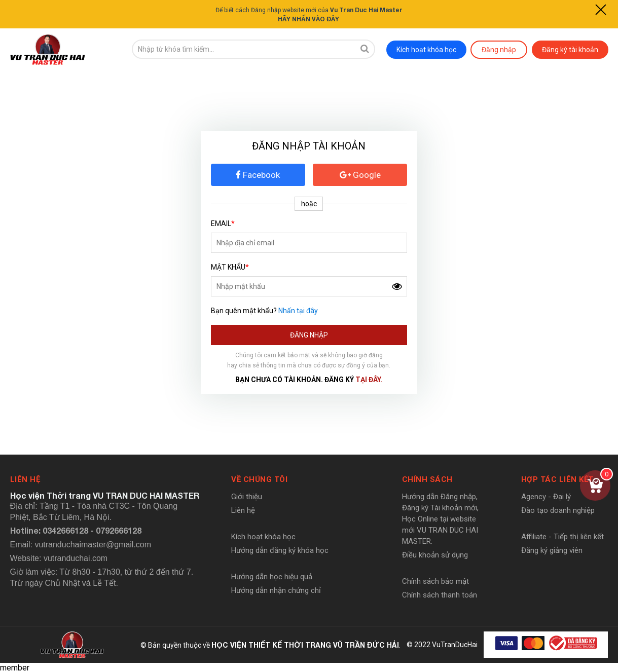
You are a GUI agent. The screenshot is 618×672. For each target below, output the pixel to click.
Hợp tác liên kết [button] (557, 479)
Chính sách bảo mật (435, 581)
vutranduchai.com (76, 558)
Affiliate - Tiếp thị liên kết (562, 536)
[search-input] (243, 49)
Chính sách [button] (427, 479)
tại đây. (369, 379)
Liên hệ (243, 510)
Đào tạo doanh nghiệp (558, 510)
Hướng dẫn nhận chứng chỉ (276, 590)
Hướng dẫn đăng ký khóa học (280, 550)
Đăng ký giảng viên (552, 550)
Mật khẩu (230, 267)
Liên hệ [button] (25, 479)
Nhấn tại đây (298, 310)
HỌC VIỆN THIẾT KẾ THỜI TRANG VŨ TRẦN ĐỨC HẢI (305, 644)
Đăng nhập (499, 49)
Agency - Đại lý (546, 496)
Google (360, 174)
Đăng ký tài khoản (570, 49)
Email (223, 223)
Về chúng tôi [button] (259, 479)
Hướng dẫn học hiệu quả (272, 576)
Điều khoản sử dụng (435, 554)
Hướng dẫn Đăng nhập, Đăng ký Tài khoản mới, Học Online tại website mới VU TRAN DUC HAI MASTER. (440, 518)
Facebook (258, 174)
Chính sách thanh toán (440, 594)
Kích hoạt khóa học (426, 49)
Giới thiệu (247, 496)
